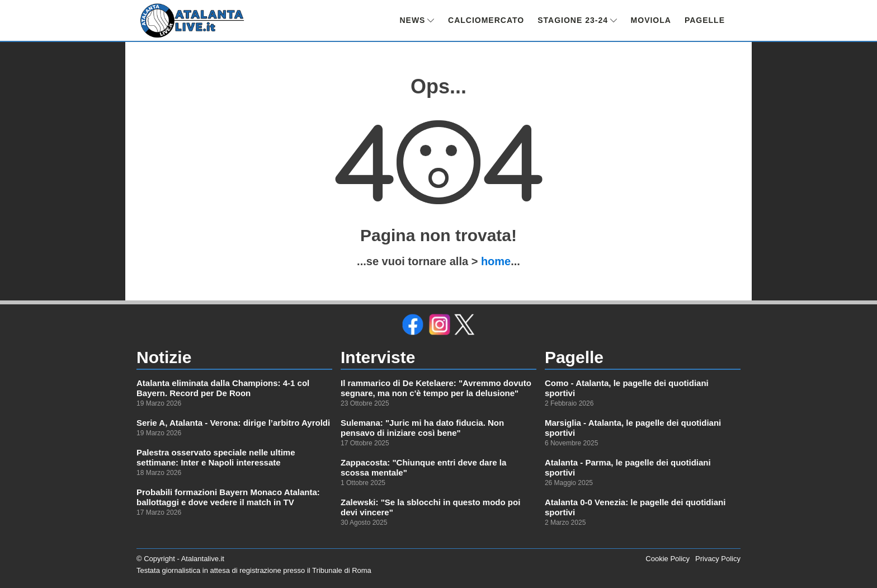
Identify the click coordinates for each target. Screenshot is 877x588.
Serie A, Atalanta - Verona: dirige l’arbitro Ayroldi (233, 423)
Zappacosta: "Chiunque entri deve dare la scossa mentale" (423, 467)
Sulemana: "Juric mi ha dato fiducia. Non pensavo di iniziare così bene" (422, 428)
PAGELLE (705, 20)
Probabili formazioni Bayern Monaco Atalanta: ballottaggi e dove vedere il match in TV (228, 497)
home (496, 261)
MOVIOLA (651, 20)
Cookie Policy (668, 559)
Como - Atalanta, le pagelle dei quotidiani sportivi (627, 388)
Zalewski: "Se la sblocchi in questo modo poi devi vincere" (430, 507)
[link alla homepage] (192, 20)
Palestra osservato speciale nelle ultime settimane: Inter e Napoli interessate (216, 457)
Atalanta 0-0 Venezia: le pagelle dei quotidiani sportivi (635, 507)
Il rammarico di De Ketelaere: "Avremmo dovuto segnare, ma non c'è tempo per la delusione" (436, 388)
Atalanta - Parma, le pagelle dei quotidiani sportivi (628, 467)
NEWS (417, 20)
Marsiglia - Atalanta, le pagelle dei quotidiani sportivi (633, 428)
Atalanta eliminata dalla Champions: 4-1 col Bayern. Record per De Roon (223, 388)
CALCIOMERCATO (486, 20)
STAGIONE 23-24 (577, 20)
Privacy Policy (718, 559)
